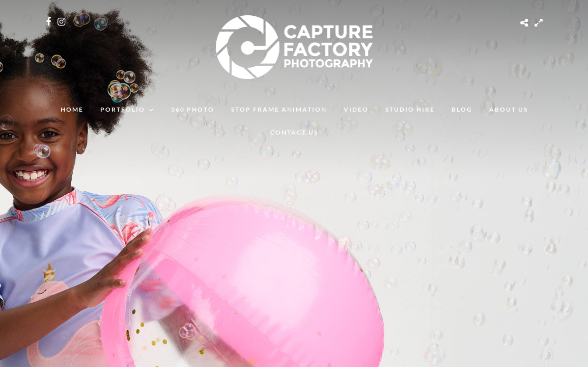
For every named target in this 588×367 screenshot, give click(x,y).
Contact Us (294, 132)
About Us (509, 109)
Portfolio (123, 109)
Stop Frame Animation (279, 109)
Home (72, 109)
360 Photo (193, 109)
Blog (462, 109)
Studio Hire (410, 109)
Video (356, 109)
